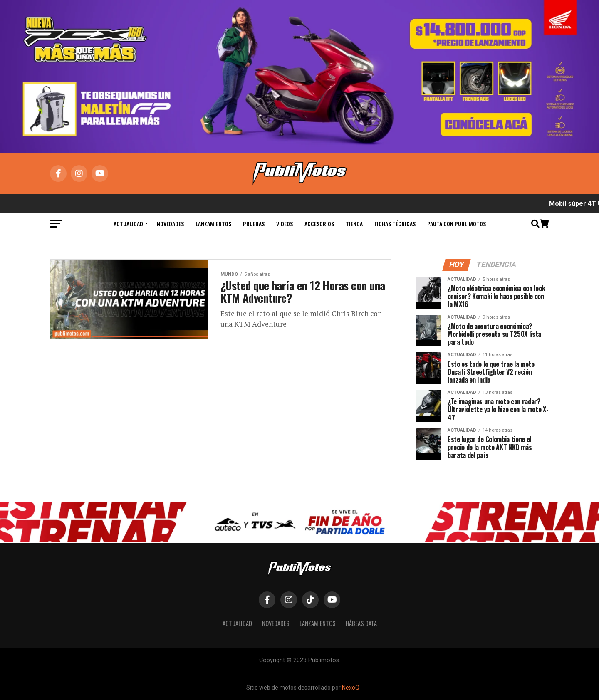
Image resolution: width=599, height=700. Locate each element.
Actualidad (128, 224)
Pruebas (254, 224)
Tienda (354, 224)
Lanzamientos (213, 224)
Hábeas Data (361, 623)
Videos (285, 224)
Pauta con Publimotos (457, 224)
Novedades (170, 224)
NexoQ (351, 688)
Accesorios (319, 224)
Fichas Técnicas (395, 224)
